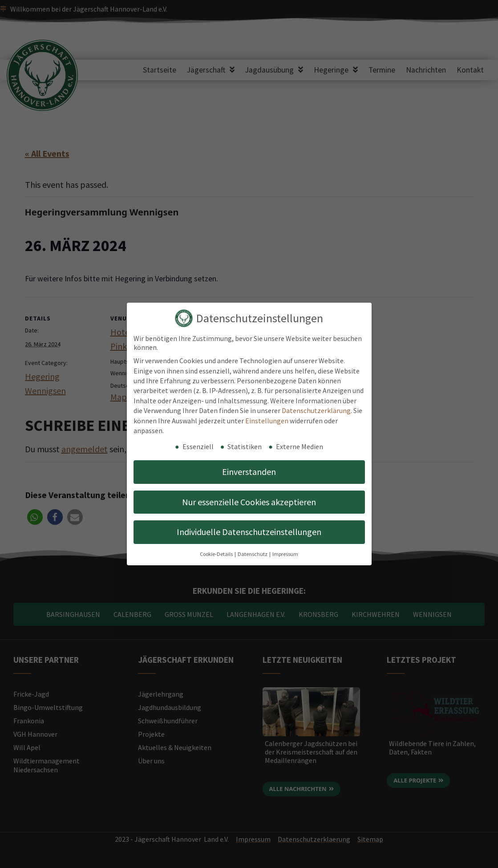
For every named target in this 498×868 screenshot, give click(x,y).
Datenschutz (253, 554)
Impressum (285, 554)
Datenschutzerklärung (316, 410)
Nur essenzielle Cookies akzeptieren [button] (249, 502)
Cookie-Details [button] (217, 554)
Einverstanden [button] (249, 472)
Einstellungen (267, 421)
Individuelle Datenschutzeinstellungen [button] (249, 532)
